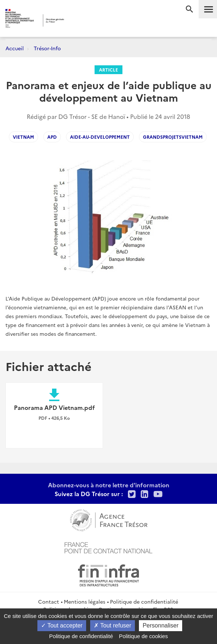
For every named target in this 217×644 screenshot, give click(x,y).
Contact (49, 601)
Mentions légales (84, 601)
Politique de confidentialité (144, 601)
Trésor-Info (47, 48)
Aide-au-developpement (100, 137)
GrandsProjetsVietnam (173, 137)
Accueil (15, 48)
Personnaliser (161, 625)
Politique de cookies (144, 636)
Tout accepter (62, 625)
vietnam (23, 137)
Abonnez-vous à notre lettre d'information (109, 485)
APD (52, 137)
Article (108, 70)
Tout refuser (113, 625)
